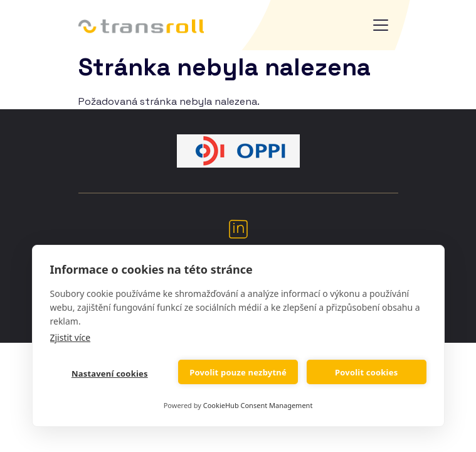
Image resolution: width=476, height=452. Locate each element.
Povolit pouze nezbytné (238, 372)
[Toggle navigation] (381, 25)
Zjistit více (71, 337)
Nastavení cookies (110, 374)
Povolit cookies (366, 372)
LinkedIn (238, 229)
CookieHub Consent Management (258, 405)
